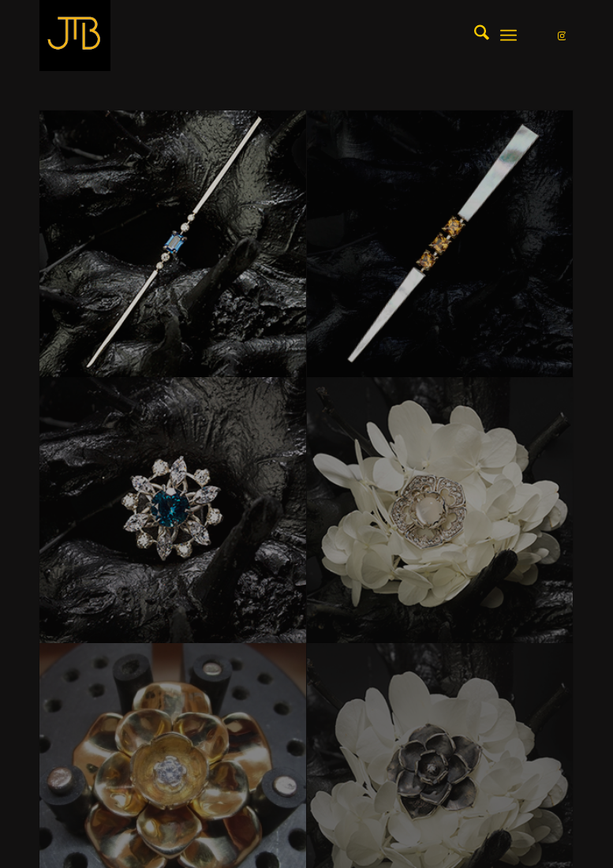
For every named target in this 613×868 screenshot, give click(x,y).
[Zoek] (474, 36)
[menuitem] (474, 36)
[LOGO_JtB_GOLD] (75, 36)
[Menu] (508, 36)
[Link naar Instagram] (562, 36)
